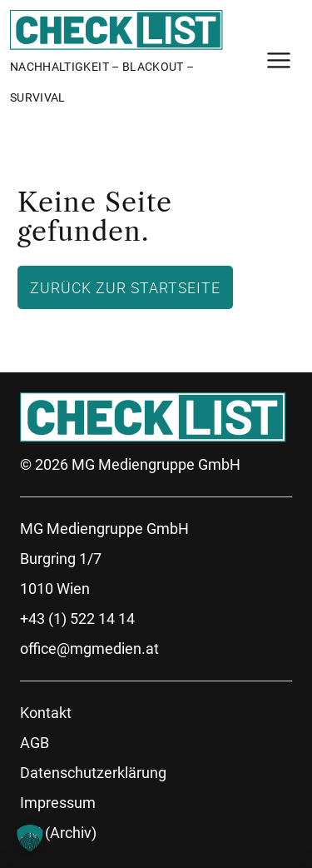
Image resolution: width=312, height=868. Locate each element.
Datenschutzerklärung (93, 773)
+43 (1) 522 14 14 (77, 619)
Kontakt (46, 713)
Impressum (58, 803)
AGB (35, 743)
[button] (30, 838)
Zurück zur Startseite (125, 287)
